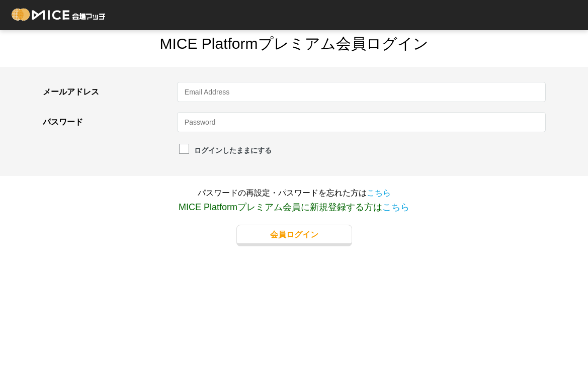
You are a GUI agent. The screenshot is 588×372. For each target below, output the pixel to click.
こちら (379, 193)
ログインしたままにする (225, 150)
